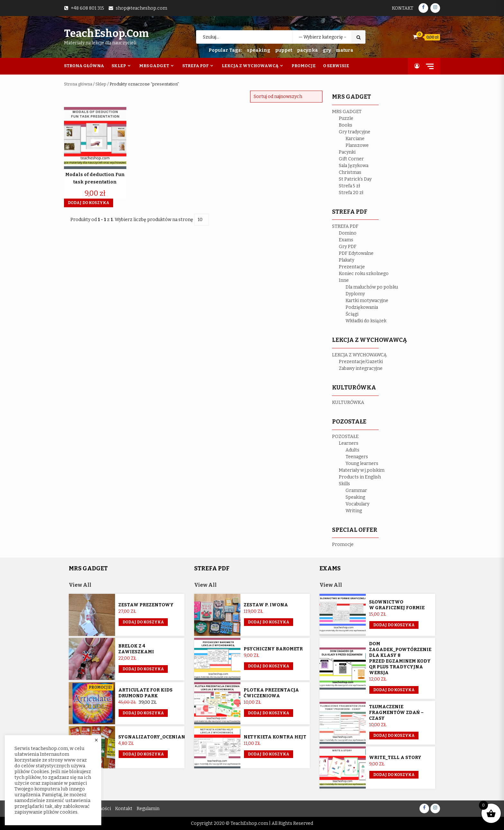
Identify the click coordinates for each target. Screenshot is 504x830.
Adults (352, 450)
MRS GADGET (347, 112)
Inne (344, 280)
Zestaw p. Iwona (266, 605)
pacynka (307, 50)
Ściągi (352, 314)
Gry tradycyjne (355, 132)
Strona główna (78, 84)
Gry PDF (348, 247)
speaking (259, 50)
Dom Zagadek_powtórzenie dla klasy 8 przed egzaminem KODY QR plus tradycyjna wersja (400, 658)
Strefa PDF (195, 66)
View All (80, 585)
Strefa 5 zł (350, 186)
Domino (348, 233)
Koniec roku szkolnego (364, 274)
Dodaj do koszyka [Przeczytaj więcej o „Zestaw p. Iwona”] (269, 622)
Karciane (355, 139)
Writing (354, 511)
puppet (284, 50)
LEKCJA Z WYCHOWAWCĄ (359, 355)
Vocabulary (357, 504)
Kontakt (403, 8)
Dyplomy (355, 294)
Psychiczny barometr (273, 649)
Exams (346, 240)
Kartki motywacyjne (367, 301)
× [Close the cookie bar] (96, 740)
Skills (344, 484)
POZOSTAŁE (345, 437)
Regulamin (148, 809)
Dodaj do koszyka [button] (89, 203)
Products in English (360, 477)
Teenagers (357, 457)
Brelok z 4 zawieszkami (136, 649)
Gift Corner (351, 159)
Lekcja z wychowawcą (250, 66)
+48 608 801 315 (87, 8)
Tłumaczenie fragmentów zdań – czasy (396, 713)
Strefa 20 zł (351, 193)
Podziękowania (362, 307)
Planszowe (357, 145)
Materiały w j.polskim (362, 470)
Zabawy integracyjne (361, 368)
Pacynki (347, 152)
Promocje (304, 66)
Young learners (362, 464)
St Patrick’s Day (355, 179)
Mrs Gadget (154, 66)
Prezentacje (352, 267)
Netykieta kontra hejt (275, 737)
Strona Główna (84, 66)
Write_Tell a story (395, 758)
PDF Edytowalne (356, 253)
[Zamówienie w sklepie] (286, 97)
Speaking (355, 497)
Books (346, 125)
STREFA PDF (345, 226)
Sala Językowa (354, 166)
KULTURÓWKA (348, 402)
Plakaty (346, 260)
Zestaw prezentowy (146, 605)
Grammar (356, 491)
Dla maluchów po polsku (372, 287)
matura (345, 50)
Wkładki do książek (366, 321)
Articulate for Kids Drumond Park (145, 693)
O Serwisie (336, 66)
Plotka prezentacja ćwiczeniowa (271, 693)
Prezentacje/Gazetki (361, 362)
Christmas (350, 172)
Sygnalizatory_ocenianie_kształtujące (173, 737)
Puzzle (346, 118)
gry (327, 50)
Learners (349, 443)
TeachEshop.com (106, 33)
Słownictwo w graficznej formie (397, 605)
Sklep (119, 66)
